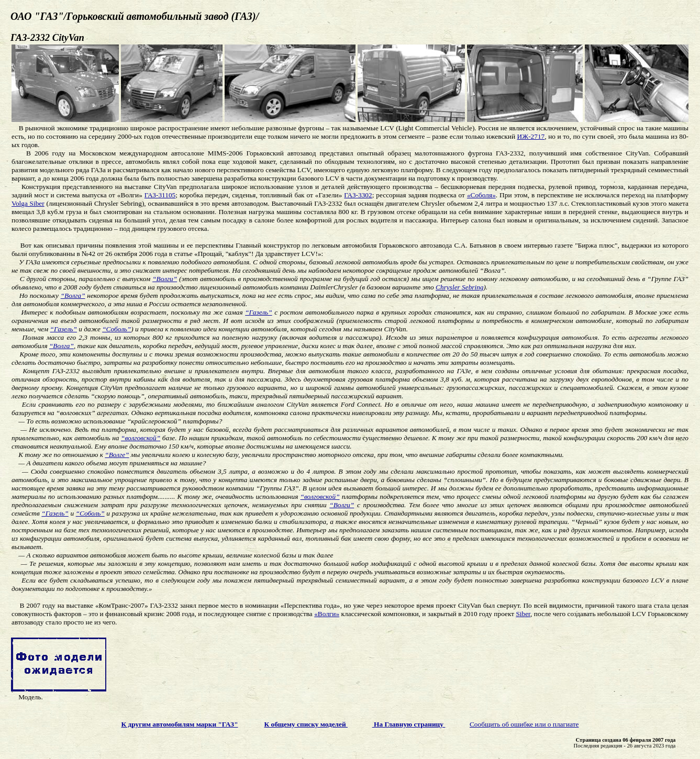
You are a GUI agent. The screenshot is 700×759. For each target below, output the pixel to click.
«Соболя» (481, 195)
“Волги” (165, 279)
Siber (523, 614)
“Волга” (73, 295)
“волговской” (141, 438)
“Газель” (258, 312)
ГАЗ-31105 (160, 195)
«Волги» (327, 614)
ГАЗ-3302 (358, 195)
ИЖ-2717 (531, 136)
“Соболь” (116, 329)
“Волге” (117, 455)
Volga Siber (28, 203)
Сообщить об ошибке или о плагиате (524, 724)
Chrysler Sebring (459, 287)
